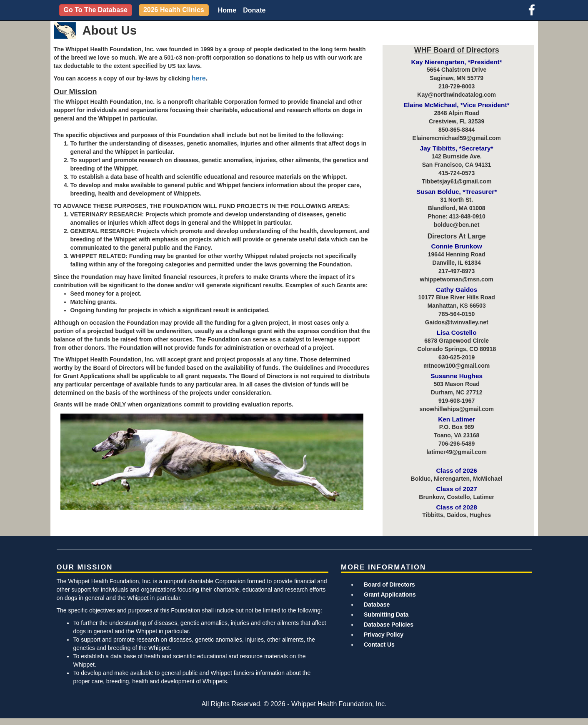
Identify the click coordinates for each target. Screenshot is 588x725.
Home (227, 10)
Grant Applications (390, 595)
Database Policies (389, 625)
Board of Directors (389, 585)
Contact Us (379, 645)
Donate (254, 10)
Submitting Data (386, 615)
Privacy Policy (384, 635)
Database (377, 605)
